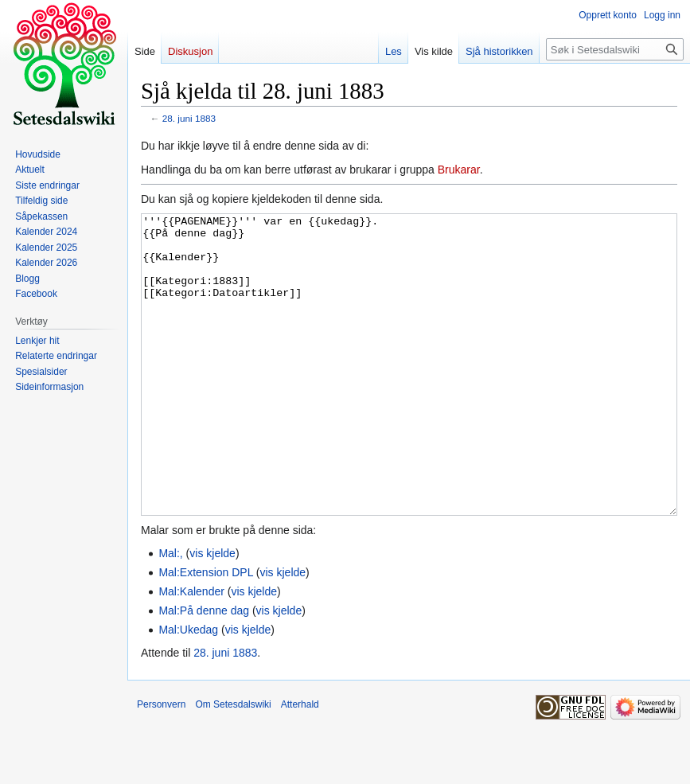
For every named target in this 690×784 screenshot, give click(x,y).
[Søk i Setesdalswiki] (615, 49)
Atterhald (300, 764)
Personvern (161, 764)
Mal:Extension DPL (206, 632)
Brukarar (459, 170)
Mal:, (170, 613)
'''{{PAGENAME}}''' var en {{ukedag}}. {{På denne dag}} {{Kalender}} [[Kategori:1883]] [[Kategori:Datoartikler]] (409, 394)
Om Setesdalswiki (233, 764)
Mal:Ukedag (188, 689)
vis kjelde (212, 613)
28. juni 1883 (189, 118)
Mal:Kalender (191, 651)
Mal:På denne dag (204, 670)
